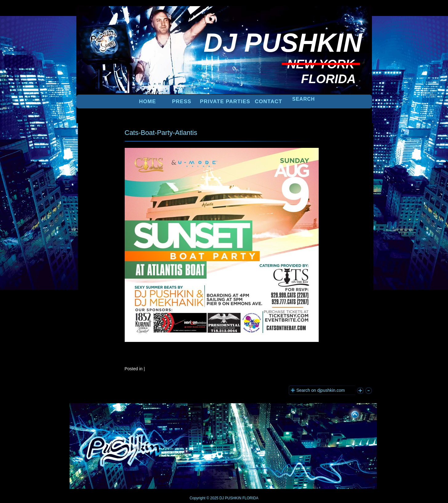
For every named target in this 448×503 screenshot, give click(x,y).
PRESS (182, 101)
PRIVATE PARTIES (225, 101)
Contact (269, 101)
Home (148, 101)
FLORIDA (250, 498)
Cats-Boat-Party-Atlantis (161, 133)
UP (351, 413)
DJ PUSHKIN (230, 498)
